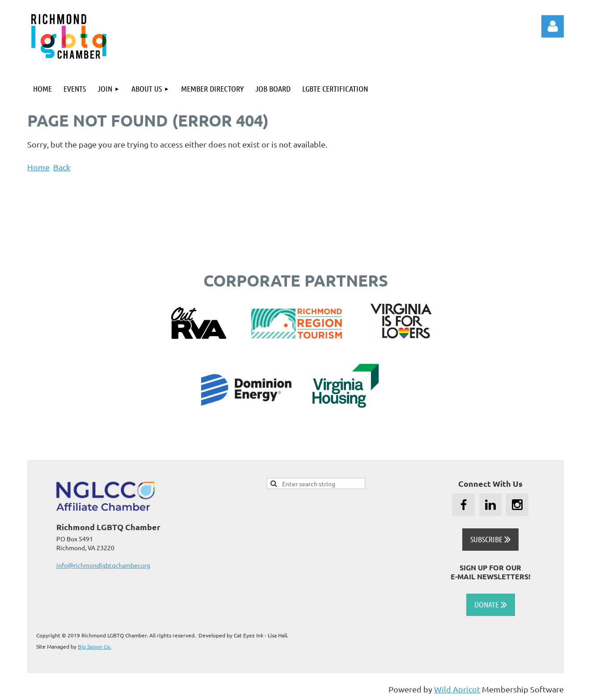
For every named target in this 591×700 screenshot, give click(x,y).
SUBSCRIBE (490, 539)
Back (62, 167)
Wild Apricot (457, 689)
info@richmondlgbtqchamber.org (103, 565)
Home (38, 167)
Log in (553, 26)
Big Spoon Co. (95, 646)
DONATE (491, 604)
